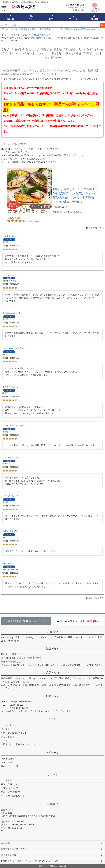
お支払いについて (10, 788)
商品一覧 (10, 17)
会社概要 (52, 804)
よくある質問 (8, 737)
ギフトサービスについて (13, 796)
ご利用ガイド (78, 665)
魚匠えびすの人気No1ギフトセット (18, 744)
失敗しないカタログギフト (14, 733)
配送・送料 (52, 648)
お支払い (52, 632)
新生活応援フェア (53, 29)
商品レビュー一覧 (10, 766)
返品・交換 (52, 673)
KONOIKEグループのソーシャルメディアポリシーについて (30, 861)
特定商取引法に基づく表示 (14, 849)
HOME (3, 35)
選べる (9, 29)
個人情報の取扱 (9, 855)
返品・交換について (11, 792)
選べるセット (8, 729)
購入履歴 (94, 17)
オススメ (52, 17)
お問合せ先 (52, 696)
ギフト (31, 17)
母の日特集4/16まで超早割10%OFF (82, 29)
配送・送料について (11, 784)
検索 (102, 25)
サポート (52, 774)
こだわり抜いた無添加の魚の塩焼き (36, 35)
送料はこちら (16, 654)
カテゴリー (52, 719)
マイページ (73, 17)
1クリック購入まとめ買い (29, 29)
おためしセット (9, 725)
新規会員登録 (8, 759)
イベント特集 (14, 35)
